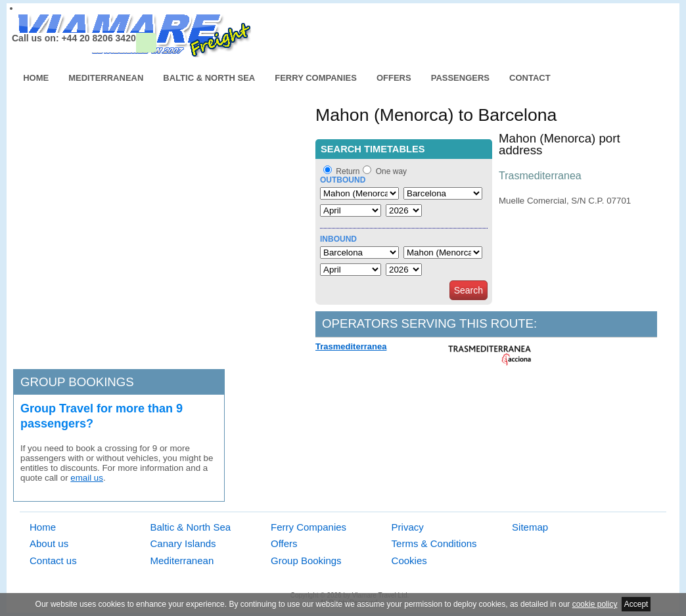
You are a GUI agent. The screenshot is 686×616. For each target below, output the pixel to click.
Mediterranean (106, 78)
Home (36, 78)
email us (87, 478)
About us (49, 543)
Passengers (460, 78)
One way (391, 171)
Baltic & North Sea (209, 78)
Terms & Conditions (434, 543)
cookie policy (595, 604)
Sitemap (530, 527)
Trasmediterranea (351, 346)
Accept (636, 604)
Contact (530, 78)
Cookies (409, 561)
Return (348, 171)
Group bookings (77, 382)
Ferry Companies (316, 78)
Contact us (53, 561)
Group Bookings (306, 561)
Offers (394, 78)
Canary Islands (183, 543)
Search (469, 290)
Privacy (408, 527)
